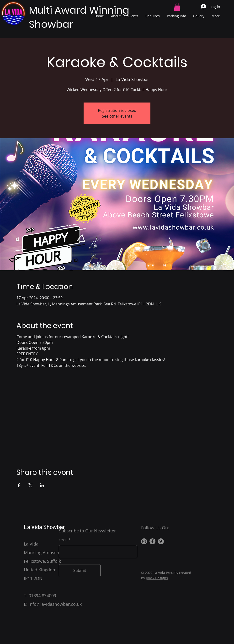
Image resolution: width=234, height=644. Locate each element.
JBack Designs (157, 578)
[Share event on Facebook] (19, 485)
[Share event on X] (30, 485)
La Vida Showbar (44, 527)
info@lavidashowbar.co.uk (55, 604)
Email (63, 540)
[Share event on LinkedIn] (42, 485)
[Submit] (80, 571)
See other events (117, 116)
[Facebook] (152, 541)
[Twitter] (161, 541)
